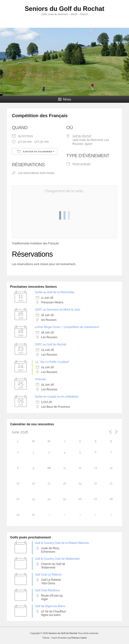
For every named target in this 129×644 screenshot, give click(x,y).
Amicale (40, 379)
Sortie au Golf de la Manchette (55, 292)
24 (49, 499)
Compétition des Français (40, 116)
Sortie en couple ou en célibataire (57, 397)
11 (64, 468)
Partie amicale (81, 164)
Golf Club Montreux (48, 590)
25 (64, 499)
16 (33, 484)
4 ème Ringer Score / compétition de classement (67, 327)
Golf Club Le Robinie (48, 575)
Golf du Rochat (82, 136)
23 (33, 499)
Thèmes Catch (79, 638)
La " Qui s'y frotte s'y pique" (52, 362)
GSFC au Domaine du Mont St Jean (58, 310)
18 (64, 484)
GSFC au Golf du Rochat (51, 344)
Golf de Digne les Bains (50, 606)
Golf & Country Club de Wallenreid (57, 559)
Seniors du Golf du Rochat (64, 9)
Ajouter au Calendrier (35, 151)
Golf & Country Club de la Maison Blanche (62, 543)
